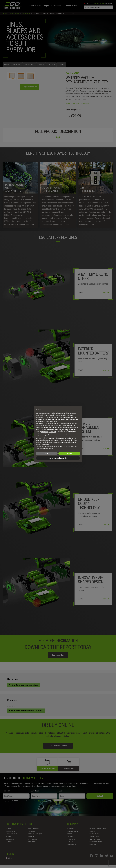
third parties (73, 424)
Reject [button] (47, 453)
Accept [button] (69, 453)
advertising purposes (49, 432)
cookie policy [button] (52, 421)
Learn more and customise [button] (58, 458)
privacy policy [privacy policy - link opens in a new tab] (51, 415)
